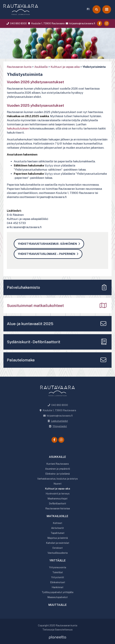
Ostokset (57, 548)
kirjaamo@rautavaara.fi (80, 23)
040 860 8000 (16, 23)
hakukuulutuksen (18, 129)
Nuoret (57, 484)
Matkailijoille (57, 516)
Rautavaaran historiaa (58, 509)
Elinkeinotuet (58, 582)
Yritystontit (58, 577)
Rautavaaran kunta (19, 67)
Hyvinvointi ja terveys (58, 494)
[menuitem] (88, 9)
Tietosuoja (48, 630)
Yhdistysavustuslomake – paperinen (47, 254)
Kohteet (57, 523)
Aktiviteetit (57, 528)
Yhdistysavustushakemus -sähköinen (47, 244)
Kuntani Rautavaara (57, 464)
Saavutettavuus (64, 630)
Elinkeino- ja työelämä (57, 474)
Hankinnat (57, 587)
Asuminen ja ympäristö (58, 469)
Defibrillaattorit (57, 504)
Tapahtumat (57, 533)
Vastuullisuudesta (58, 553)
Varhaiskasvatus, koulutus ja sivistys (57, 479)
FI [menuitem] (88, 9)
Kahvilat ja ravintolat (58, 543)
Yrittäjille (58, 561)
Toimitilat (58, 572)
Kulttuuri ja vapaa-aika (65, 67)
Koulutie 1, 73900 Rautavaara (46, 23)
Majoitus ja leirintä (58, 538)
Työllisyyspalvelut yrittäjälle (58, 592)
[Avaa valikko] (107, 9)
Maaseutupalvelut (57, 597)
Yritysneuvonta (58, 567)
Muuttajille (58, 605)
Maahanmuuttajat (57, 499)
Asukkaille (41, 67)
